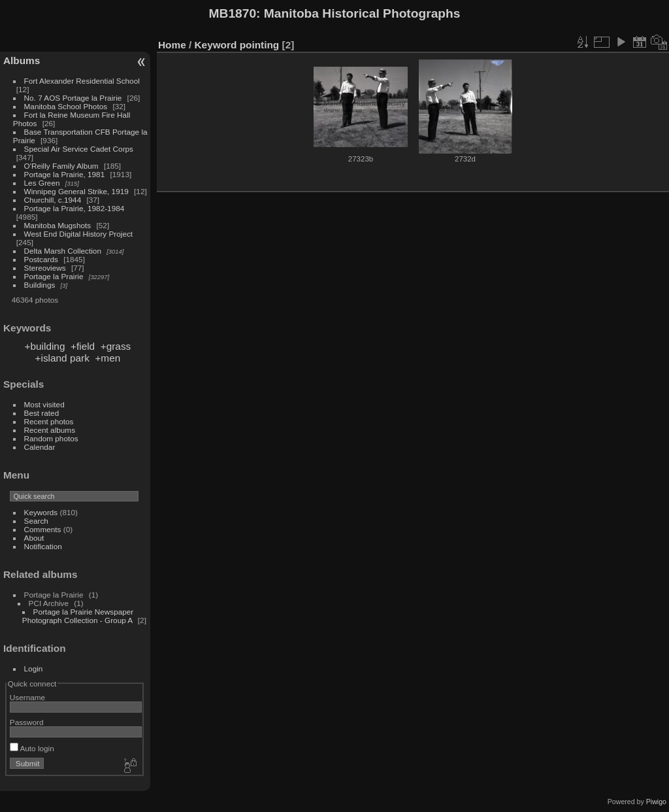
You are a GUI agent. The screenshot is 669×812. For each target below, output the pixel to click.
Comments (43, 529)
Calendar (40, 447)
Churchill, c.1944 (53, 200)
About (34, 538)
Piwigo (656, 802)
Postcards (41, 259)
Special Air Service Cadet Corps (79, 149)
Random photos (51, 438)
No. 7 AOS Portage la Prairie (73, 98)
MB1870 (233, 13)
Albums (22, 60)
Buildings (40, 285)
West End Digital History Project (79, 234)
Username (27, 697)
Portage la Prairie (54, 276)
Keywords (41, 512)
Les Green (42, 183)
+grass (116, 346)
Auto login (32, 748)
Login (34, 668)
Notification (43, 546)
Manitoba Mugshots (58, 225)
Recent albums (50, 430)
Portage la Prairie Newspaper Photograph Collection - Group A (78, 616)
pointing (260, 45)
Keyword (216, 45)
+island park (62, 358)
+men (107, 358)
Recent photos (49, 421)
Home (172, 45)
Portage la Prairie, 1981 (65, 174)
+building (45, 346)
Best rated (42, 413)
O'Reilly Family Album (61, 166)
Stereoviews (45, 268)
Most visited (44, 404)
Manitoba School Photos (66, 106)
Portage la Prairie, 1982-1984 (74, 208)
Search (36, 521)
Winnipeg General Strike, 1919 (76, 191)
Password (27, 722)
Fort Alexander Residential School (82, 81)
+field (83, 346)
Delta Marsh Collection (63, 251)
